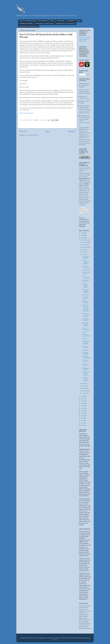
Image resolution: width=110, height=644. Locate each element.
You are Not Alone (85, 361)
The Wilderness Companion (26, 24)
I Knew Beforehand (86, 277)
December (85, 240)
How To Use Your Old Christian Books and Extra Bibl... (86, 308)
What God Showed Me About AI (86, 315)
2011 (82, 425)
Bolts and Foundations (86, 329)
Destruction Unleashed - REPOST (86, 324)
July (84, 252)
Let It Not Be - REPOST (86, 257)
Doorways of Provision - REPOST (86, 291)
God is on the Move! (85, 365)
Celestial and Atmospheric (86, 335)
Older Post (71, 131)
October (85, 245)
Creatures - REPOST (85, 347)
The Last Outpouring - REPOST (86, 262)
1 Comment (42, 120)
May (84, 384)
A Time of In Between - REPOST (85, 379)
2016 (82, 413)
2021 (82, 401)
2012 (82, 423)
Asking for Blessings (85, 302)
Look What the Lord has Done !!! (86, 374)
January (85, 393)
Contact (79, 21)
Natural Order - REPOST (86, 369)
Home (21, 21)
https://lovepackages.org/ (26, 113)
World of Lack (86, 295)
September (85, 247)
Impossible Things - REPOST (85, 286)
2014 (82, 418)
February (85, 391)
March (84, 388)
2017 (82, 411)
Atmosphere (85, 350)
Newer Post (23, 131)
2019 (82, 406)
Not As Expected (86, 270)
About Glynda (71, 21)
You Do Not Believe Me (86, 267)
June (84, 255)
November (85, 242)
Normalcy (85, 338)
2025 (82, 235)
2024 (82, 238)
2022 (82, 399)
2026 (82, 233)
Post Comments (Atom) (32, 135)
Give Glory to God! (43, 21)
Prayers (52, 21)
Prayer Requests (61, 21)
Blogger (56, 640)
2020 (82, 403)
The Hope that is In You (86, 273)
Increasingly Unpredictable (86, 357)
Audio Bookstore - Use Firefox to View (29, 26)
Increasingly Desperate (85, 353)
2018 (82, 408)
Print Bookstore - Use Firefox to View (45, 24)
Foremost (84, 332)
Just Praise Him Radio (30, 21)
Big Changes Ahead (85, 298)
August (84, 250)
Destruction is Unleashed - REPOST (86, 342)
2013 (82, 420)
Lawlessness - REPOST (86, 320)
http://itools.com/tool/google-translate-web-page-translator (85, 39)
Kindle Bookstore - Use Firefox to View (66, 24)
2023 (82, 396)
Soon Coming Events (86, 281)
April (84, 386)
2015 (82, 416)
